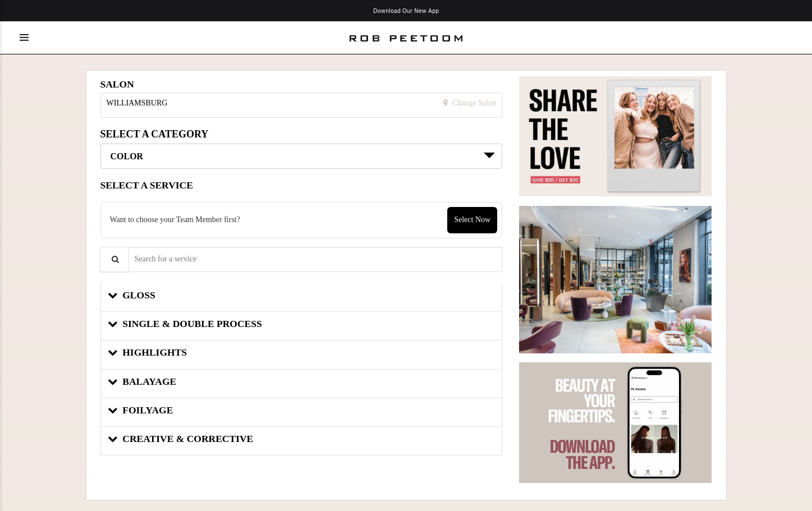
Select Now (472, 220)
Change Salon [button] (474, 103)
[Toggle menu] (24, 38)
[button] (302, 298)
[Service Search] (114, 259)
